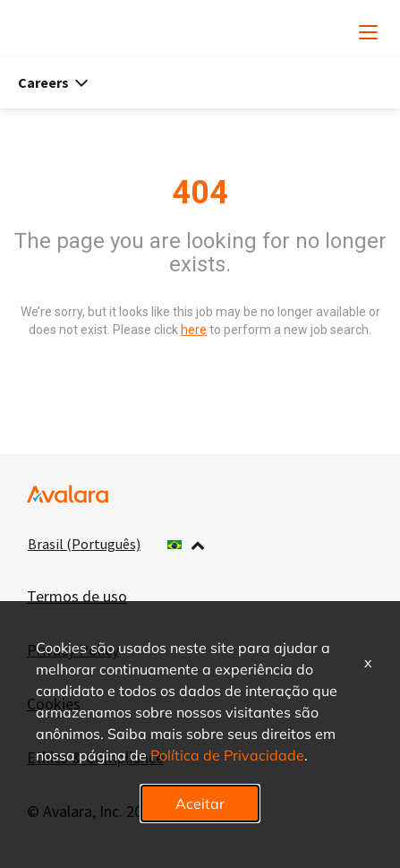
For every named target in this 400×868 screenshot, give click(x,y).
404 (200, 193)
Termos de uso (77, 596)
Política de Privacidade (227, 755)
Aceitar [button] (200, 803)
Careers (53, 83)
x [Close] (368, 662)
